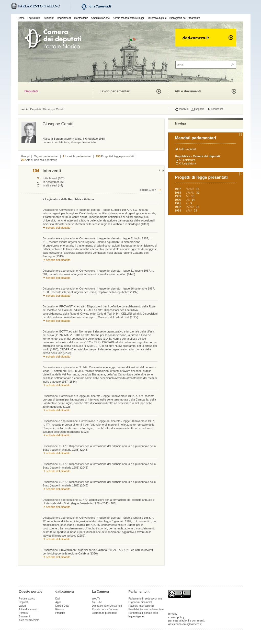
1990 (178, 200)
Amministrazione (100, 18)
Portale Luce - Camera (105, 609)
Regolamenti (64, 18)
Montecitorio (81, 18)
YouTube (97, 602)
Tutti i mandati (188, 149)
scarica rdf (215, 109)
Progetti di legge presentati (115, 156)
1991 (178, 203)
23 (196, 210)
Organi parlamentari (46, 156)
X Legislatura (187, 160)
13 (193, 196)
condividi (182, 109)
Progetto (60, 613)
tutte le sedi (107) (54, 178)
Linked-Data (62, 606)
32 (198, 193)
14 (193, 200)
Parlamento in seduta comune (146, 599)
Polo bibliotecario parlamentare (146, 609)
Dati (58, 599)
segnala (198, 109)
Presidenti (48, 18)
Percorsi (24, 613)
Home (21, 18)
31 (198, 189)
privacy (173, 614)
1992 (178, 207)
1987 (178, 189)
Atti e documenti (188, 91)
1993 (178, 210)
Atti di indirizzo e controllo (39, 160)
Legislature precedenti (105, 613)
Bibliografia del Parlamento (185, 18)
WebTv (96, 599)
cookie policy (177, 617)
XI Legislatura (188, 163)
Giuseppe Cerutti (54, 109)
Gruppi (25, 156)
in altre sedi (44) (53, 185)
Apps (58, 602)
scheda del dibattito (58, 228)
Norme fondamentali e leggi (128, 18)
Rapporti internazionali (141, 606)
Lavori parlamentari (115, 91)
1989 (178, 196)
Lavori (22, 606)
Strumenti (24, 617)
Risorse (60, 609)
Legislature (34, 18)
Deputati (31, 91)
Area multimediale (29, 620)
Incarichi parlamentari (77, 156)
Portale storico (27, 599)
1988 (178, 193)
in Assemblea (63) (54, 182)
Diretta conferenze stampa (107, 606)
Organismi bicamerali (141, 602)
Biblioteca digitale (157, 18)
